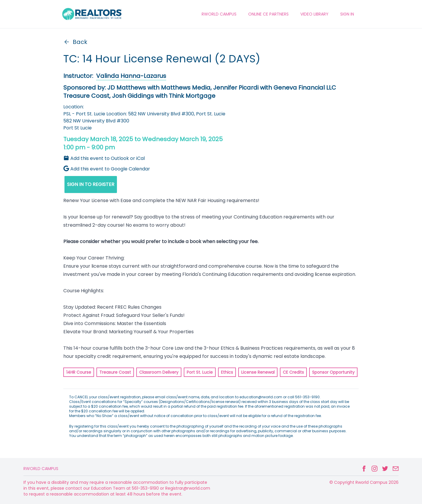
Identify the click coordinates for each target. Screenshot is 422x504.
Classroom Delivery (159, 372)
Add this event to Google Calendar (107, 169)
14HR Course (79, 372)
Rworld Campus (41, 469)
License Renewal (258, 372)
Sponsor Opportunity (333, 372)
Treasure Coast (115, 372)
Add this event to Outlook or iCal (104, 158)
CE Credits (293, 372)
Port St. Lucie (200, 372)
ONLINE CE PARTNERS (268, 14)
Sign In (347, 14)
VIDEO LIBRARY (314, 14)
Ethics (227, 372)
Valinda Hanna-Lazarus (131, 76)
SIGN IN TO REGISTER (91, 184)
